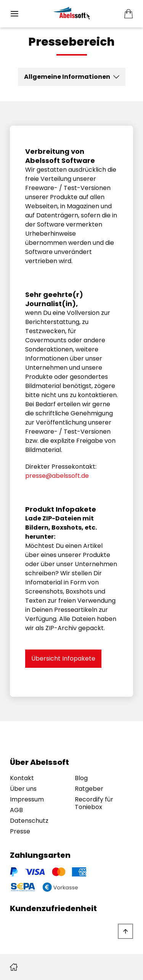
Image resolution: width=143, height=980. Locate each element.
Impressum (27, 800)
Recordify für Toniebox (94, 803)
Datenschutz (29, 821)
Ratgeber (89, 789)
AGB (16, 810)
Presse (20, 832)
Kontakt (22, 778)
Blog (81, 778)
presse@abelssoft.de (57, 476)
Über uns (23, 789)
